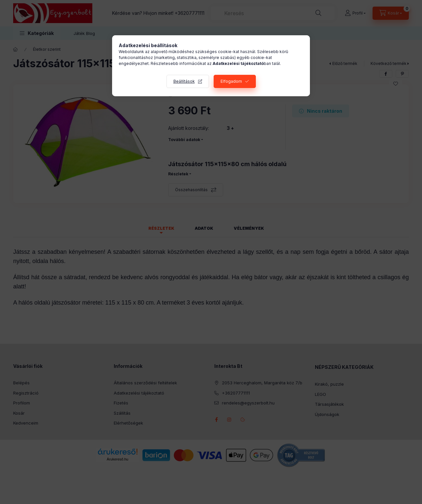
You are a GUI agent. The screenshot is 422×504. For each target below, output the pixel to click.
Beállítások (184, 81)
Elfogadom (231, 81)
